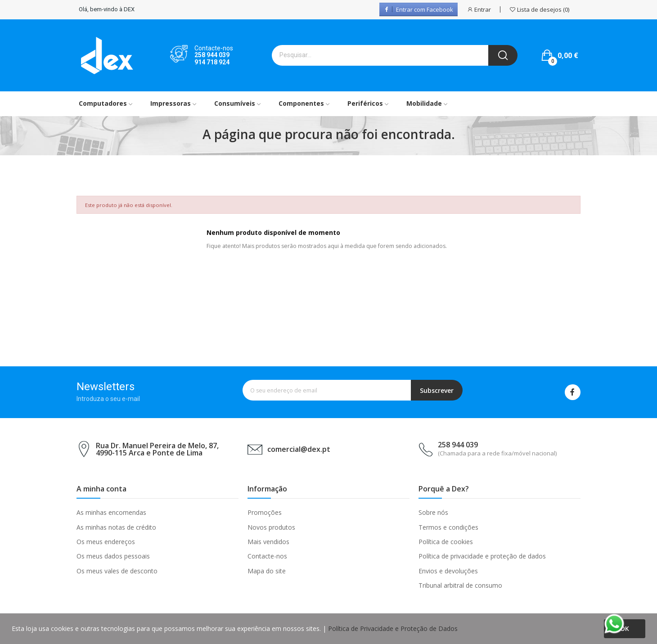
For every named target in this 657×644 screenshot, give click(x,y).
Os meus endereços (106, 542)
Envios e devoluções (448, 571)
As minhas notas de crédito (116, 527)
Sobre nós (433, 512)
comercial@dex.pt (299, 449)
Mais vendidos (268, 542)
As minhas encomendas (111, 512)
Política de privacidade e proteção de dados (482, 556)
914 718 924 (212, 62)
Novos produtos (271, 527)
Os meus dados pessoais (113, 556)
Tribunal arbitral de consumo (460, 585)
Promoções (265, 512)
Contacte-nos (267, 556)
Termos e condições (448, 527)
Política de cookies (446, 542)
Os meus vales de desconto (117, 571)
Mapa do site (267, 571)
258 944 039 (212, 55)
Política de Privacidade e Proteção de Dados (393, 628)
